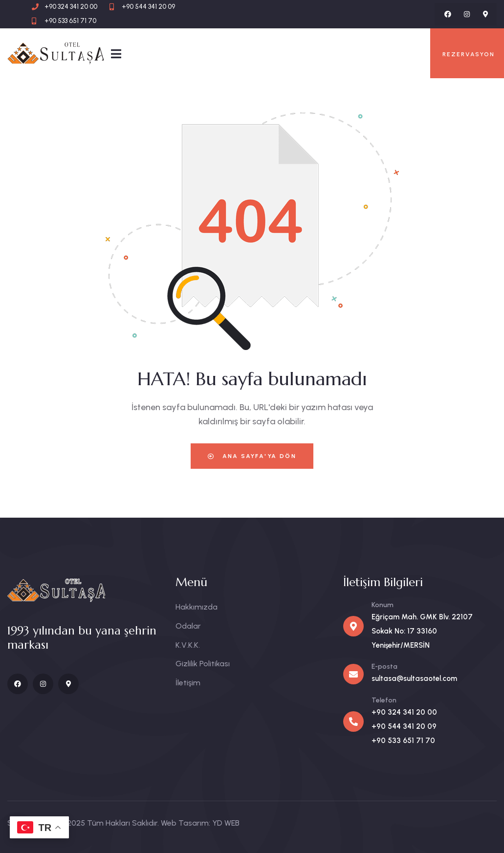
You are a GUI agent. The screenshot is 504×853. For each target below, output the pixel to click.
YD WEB (226, 823)
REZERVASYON (469, 54)
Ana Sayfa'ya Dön (252, 456)
